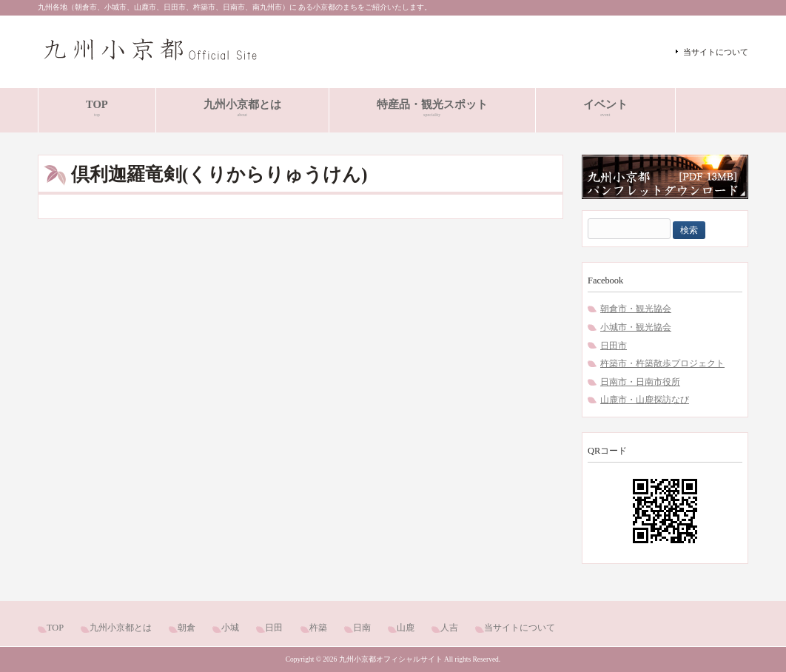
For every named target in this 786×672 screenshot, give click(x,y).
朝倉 (187, 628)
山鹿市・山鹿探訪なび (645, 400)
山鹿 (406, 628)
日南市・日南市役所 (640, 382)
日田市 (614, 346)
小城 (230, 628)
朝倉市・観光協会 (636, 309)
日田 (274, 628)
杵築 (318, 628)
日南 (362, 628)
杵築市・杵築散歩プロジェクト (662, 363)
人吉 (449, 628)
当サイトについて (716, 52)
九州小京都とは (121, 628)
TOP (55, 628)
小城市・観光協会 (636, 327)
